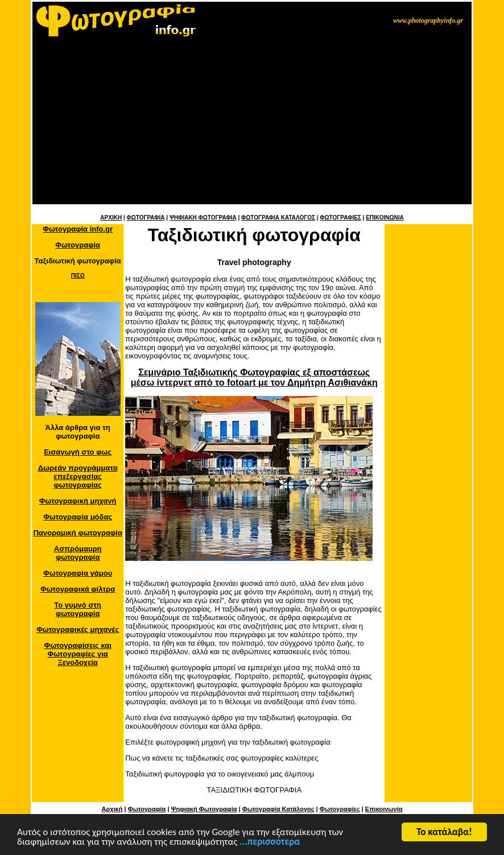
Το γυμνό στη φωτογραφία (78, 609)
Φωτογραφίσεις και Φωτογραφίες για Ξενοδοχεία (78, 654)
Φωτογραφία (78, 245)
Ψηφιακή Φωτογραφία (204, 809)
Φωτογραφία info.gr (78, 229)
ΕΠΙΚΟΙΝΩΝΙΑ (385, 218)
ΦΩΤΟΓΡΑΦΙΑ (145, 218)
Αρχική (112, 809)
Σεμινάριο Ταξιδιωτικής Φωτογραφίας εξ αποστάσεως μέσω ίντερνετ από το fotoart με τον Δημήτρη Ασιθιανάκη (254, 377)
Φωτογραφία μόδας (78, 517)
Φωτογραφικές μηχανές (78, 629)
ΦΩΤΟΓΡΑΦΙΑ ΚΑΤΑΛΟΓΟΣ (278, 218)
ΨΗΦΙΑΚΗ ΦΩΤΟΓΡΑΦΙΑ (203, 218)
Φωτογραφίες (340, 809)
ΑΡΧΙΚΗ (111, 218)
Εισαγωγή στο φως (78, 452)
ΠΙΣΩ (78, 276)
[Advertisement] (252, 125)
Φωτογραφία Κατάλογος (278, 809)
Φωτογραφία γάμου (78, 573)
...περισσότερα (270, 844)
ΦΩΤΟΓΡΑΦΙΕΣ (340, 218)
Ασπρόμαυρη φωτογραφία (78, 553)
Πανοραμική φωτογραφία (77, 533)
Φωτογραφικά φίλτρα (78, 589)
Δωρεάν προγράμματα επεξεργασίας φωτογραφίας (78, 476)
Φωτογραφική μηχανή (78, 501)
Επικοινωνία (384, 809)
